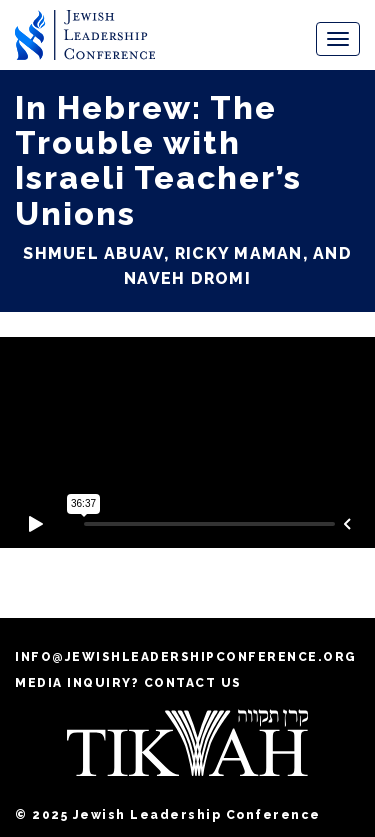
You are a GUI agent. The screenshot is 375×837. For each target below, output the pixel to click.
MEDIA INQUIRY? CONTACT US (128, 683)
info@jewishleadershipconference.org (186, 657)
